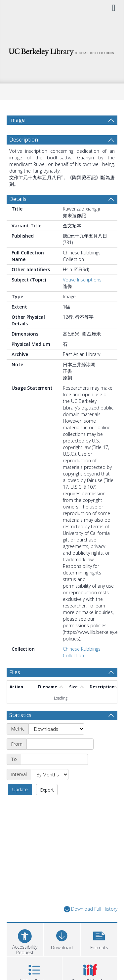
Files (15, 688)
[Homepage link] (62, 50)
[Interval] (50, 790)
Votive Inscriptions (82, 295)
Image (17, 120)
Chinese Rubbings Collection (82, 668)
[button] (99, 954)
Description (24, 155)
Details (18, 215)
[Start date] (60, 760)
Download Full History (91, 925)
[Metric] (56, 745)
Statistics (20, 731)
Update (20, 805)
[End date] (54, 775)
